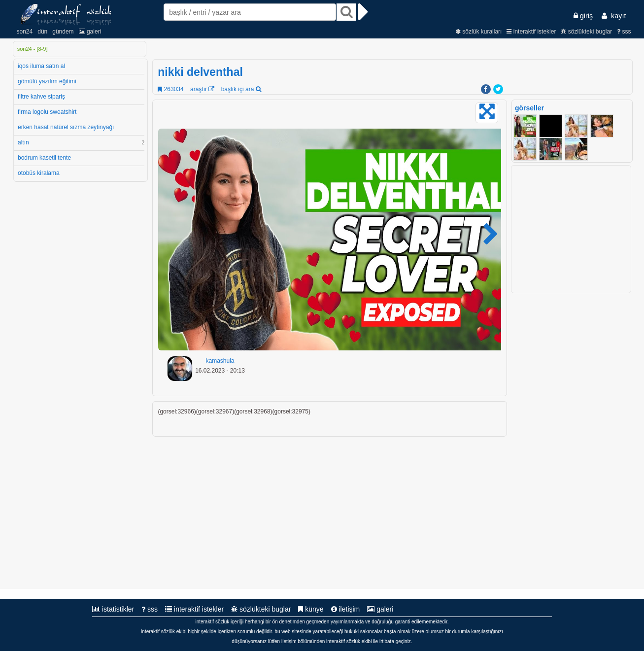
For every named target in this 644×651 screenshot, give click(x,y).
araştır (202, 89)
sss (624, 32)
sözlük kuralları (478, 32)
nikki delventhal (200, 72)
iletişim (346, 609)
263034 (170, 89)
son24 (25, 32)
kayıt (614, 16)
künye (311, 609)
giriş (583, 16)
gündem (63, 32)
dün (42, 32)
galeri (90, 32)
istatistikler (113, 609)
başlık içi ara (241, 89)
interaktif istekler (531, 32)
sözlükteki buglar (586, 32)
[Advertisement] (572, 441)
